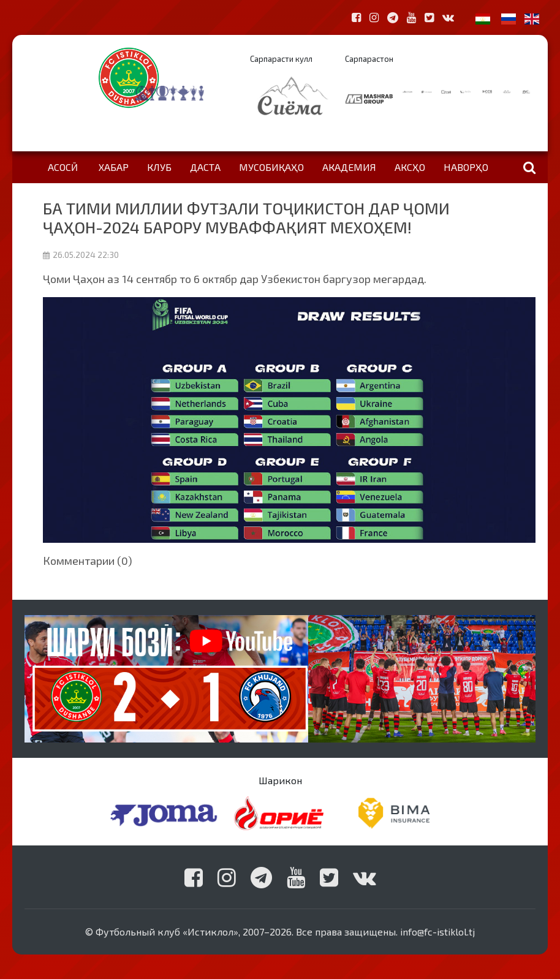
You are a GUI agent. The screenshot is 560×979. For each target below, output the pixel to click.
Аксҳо (410, 167)
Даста (205, 167)
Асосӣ (63, 167)
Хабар (114, 167)
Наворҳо (466, 167)
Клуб (159, 167)
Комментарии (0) (88, 561)
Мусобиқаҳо (271, 167)
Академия (349, 167)
